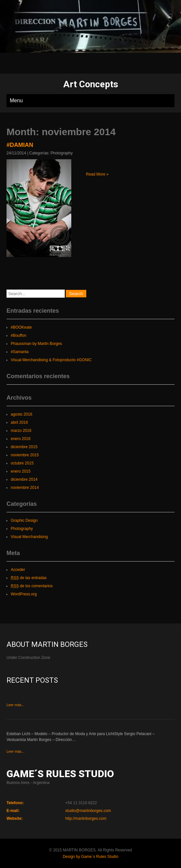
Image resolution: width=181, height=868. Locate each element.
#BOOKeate (21, 327)
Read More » (97, 174)
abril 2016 (19, 422)
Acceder (18, 570)
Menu (16, 100)
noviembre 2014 (25, 488)
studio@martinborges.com (88, 811)
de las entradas (29, 578)
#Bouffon (19, 335)
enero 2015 (21, 471)
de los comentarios (32, 586)
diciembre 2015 (24, 447)
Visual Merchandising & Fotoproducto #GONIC (51, 360)
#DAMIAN (20, 145)
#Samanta (20, 352)
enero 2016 (21, 439)
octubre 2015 (22, 463)
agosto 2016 (21, 414)
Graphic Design (24, 520)
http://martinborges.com (86, 818)
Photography (62, 153)
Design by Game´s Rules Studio (91, 857)
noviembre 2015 (25, 455)
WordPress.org (24, 594)
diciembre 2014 (24, 479)
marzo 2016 (21, 431)
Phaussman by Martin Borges (36, 344)
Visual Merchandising (29, 537)
